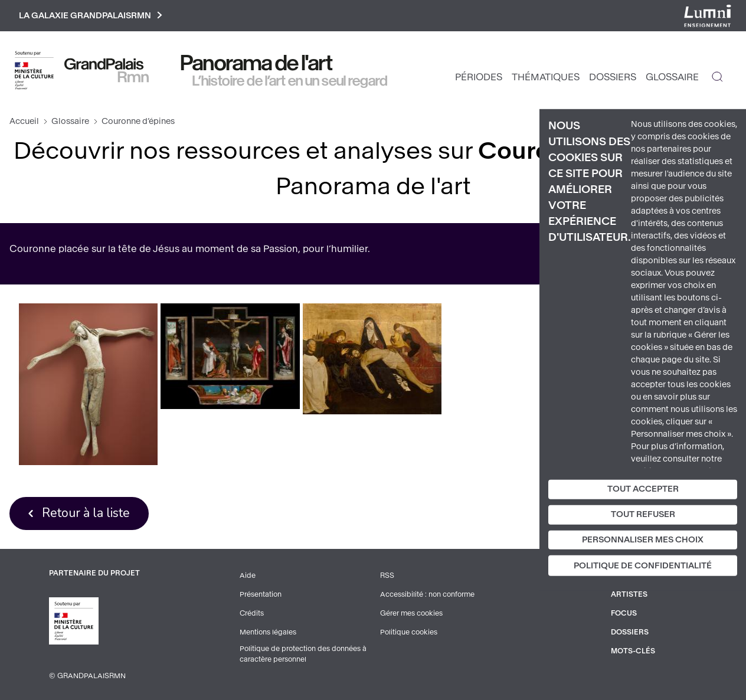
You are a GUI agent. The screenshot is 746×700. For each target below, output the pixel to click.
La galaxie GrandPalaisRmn (91, 16)
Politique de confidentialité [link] (643, 566)
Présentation (261, 594)
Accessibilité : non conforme (427, 594)
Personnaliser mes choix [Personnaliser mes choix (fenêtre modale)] (643, 539)
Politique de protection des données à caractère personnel (303, 654)
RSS (387, 575)
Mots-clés (633, 651)
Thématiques (546, 77)
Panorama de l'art (257, 63)
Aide (248, 575)
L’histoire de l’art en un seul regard (290, 81)
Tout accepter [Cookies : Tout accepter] (643, 489)
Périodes (479, 77)
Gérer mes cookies (411, 613)
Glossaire (672, 77)
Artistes (629, 594)
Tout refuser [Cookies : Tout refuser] (643, 514)
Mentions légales (268, 632)
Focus (624, 613)
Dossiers (613, 77)
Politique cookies (409, 632)
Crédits (252, 613)
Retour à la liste (86, 513)
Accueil (24, 121)
